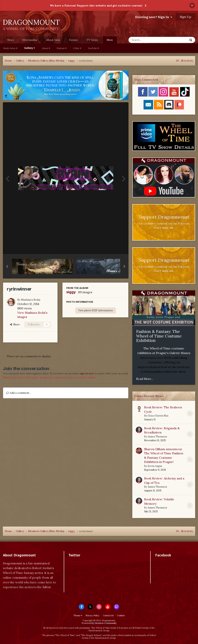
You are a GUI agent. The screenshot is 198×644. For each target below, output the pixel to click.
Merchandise (30, 40)
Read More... (145, 379)
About (46, 48)
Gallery (30, 48)
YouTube (93, 48)
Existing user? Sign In (154, 17)
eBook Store (53, 40)
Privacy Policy (92, 615)
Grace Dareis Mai (158, 416)
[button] (7, 266)
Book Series (10, 48)
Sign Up (185, 17)
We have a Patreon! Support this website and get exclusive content (96, 6)
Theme (78, 615)
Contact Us (108, 615)
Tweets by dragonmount (85, 562)
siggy (71, 292)
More (110, 40)
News (10, 40)
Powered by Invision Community (99, 623)
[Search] (148, 40)
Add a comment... (19, 393)
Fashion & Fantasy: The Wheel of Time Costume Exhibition (159, 336)
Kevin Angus (155, 466)
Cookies (121, 615)
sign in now (87, 373)
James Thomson (157, 437)
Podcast (62, 48)
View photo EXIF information (95, 310)
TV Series (92, 40)
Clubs (77, 48)
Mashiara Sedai (31, 300)
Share (15, 324)
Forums (73, 40)
